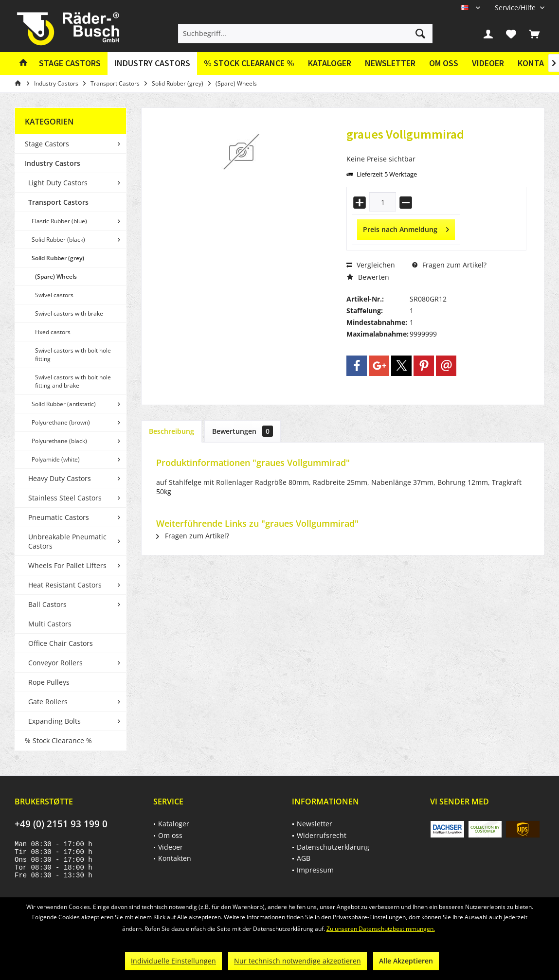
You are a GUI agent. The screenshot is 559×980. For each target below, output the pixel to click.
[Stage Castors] (70, 63)
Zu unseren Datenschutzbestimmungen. (381, 929)
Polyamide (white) (56, 459)
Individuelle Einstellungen (173, 961)
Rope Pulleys (49, 682)
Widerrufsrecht (322, 835)
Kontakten (175, 858)
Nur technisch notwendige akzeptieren (298, 961)
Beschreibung (171, 431)
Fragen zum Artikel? (449, 265)
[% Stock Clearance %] (249, 63)
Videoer (488, 63)
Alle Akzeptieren (406, 961)
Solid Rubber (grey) (58, 258)
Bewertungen (243, 431)
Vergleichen (371, 265)
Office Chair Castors (61, 643)
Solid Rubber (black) (58, 240)
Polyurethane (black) (59, 441)
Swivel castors (54, 295)
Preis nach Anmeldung (406, 228)
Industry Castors (53, 163)
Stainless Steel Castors (65, 498)
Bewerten (368, 277)
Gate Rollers (48, 702)
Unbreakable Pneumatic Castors (67, 541)
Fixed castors (53, 332)
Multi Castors (50, 624)
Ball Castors (47, 604)
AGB (304, 858)
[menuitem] (516, 8)
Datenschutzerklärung (333, 847)
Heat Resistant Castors (65, 585)
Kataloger (330, 63)
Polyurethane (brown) (61, 422)
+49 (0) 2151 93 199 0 (61, 824)
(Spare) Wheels (56, 276)
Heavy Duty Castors (60, 478)
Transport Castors (58, 202)
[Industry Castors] (152, 63)
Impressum (315, 870)
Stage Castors (47, 144)
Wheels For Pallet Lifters (67, 565)
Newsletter (390, 63)
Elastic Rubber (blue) (59, 221)
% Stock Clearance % (58, 740)
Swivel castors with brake (69, 313)
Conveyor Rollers (55, 663)
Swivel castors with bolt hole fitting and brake (73, 381)
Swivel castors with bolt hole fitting (73, 355)
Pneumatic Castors (59, 517)
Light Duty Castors (58, 183)
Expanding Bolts (54, 721)
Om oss (444, 63)
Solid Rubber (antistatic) (64, 404)
